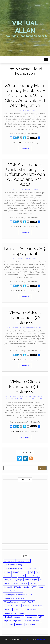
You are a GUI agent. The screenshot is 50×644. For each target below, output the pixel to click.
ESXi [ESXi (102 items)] (31, 572)
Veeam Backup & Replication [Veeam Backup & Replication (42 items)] (15, 598)
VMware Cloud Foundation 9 (27, 258)
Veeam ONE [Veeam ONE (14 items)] (9, 606)
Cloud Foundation (12, 327)
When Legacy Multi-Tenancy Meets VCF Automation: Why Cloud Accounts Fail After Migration (25, 95)
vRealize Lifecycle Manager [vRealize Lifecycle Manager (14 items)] (15, 613)
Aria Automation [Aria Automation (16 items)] (23, 561)
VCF (13, 189)
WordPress (25, 640)
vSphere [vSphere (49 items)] (8, 621)
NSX (11, 399)
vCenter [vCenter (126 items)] (26, 587)
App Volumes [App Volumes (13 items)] (9, 561)
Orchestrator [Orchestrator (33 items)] (35, 583)
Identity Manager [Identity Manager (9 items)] (33, 576)
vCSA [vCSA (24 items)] (34, 587)
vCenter (16, 399)
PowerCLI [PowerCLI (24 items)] (8, 587)
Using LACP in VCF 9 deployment (25, 251)
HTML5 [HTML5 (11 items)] (21, 576)
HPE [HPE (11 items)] (15, 576)
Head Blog (41, 640)
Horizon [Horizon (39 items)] (7, 576)
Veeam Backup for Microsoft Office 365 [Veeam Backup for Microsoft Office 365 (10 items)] (19, 602)
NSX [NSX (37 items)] (41, 580)
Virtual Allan (25, 27)
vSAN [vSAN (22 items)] (41, 617)
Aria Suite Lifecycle (12, 396)
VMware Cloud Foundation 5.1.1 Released (25, 386)
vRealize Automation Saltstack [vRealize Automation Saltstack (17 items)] (25, 610)
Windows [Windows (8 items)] (19, 625)
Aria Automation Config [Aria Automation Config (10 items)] (13, 565)
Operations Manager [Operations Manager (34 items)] (20, 583)
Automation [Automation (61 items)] (34, 568)
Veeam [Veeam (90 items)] (41, 587)
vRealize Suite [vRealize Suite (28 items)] (31, 617)
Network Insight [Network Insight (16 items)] (31, 580)
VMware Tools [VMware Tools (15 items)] (37, 606)
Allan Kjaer (19, 143)
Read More (25, 149)
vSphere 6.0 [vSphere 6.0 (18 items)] (18, 621)
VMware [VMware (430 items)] (26, 606)
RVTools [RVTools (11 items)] (17, 587)
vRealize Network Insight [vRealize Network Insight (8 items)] (14, 617)
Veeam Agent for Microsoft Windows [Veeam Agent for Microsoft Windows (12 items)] (18, 595)
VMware (33, 110)
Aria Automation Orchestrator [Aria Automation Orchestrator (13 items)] (16, 568)
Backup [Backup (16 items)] (7, 572)
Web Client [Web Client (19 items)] (9, 625)
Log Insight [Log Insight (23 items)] (18, 580)
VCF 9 (15, 110)
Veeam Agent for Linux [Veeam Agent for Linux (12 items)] (13, 591)
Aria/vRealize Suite (25, 396)
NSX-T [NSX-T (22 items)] (7, 583)
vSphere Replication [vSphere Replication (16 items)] (33, 621)
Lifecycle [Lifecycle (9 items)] (8, 580)
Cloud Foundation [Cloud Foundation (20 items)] (20, 572)
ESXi (7, 399)
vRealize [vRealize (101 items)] (8, 610)
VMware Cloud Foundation (34, 327)
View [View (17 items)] (18, 606)
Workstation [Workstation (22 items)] (30, 625)
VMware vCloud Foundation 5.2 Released (25, 317)
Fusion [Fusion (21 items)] (38, 572)
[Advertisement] (25, 513)
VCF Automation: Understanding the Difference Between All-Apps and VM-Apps (25, 174)
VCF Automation (24, 110)
